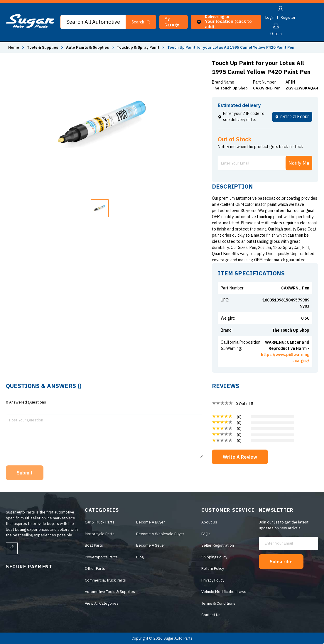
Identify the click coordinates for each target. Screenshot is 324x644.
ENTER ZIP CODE (292, 117)
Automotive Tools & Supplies (110, 592)
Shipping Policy (214, 557)
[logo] (30, 27)
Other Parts (95, 568)
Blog (140, 557)
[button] (173, 22)
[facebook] (12, 548)
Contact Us (211, 615)
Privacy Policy (213, 580)
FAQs (206, 534)
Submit (25, 473)
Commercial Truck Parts (105, 580)
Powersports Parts (101, 557)
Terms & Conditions (218, 603)
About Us (209, 522)
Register (288, 17)
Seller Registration (218, 545)
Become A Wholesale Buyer (160, 534)
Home (14, 47)
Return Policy (213, 568)
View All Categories (102, 603)
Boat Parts (94, 545)
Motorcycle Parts (100, 534)
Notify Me (299, 163)
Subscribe (281, 562)
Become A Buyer (151, 522)
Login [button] (270, 17)
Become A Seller (151, 545)
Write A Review (240, 457)
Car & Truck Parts (100, 522)
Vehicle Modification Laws (224, 592)
